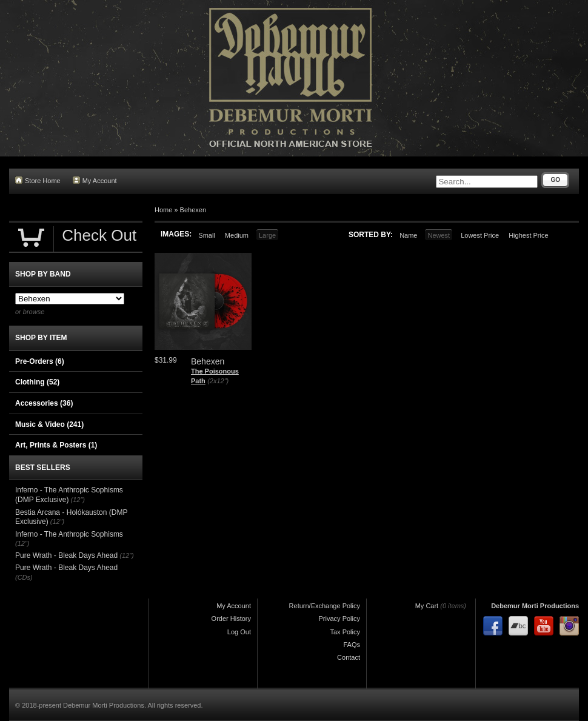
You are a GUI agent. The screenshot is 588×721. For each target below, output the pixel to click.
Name (408, 235)
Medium (237, 235)
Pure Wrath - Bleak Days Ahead (66, 555)
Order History (231, 619)
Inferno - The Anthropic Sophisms (69, 534)
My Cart (427, 606)
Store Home (38, 180)
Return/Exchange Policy (325, 606)
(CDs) (24, 577)
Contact (349, 657)
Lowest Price (480, 235)
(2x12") (218, 381)
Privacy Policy (339, 619)
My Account (95, 180)
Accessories (44, 403)
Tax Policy (345, 632)
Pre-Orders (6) (40, 361)
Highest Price (528, 235)
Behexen (193, 210)
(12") (78, 500)
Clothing (37, 382)
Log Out (239, 632)
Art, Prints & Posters (56, 445)
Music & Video (49, 424)
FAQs (352, 645)
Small (207, 235)
